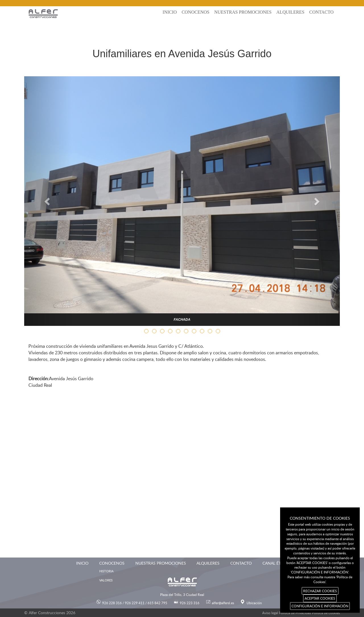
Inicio (170, 12)
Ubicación (254, 603)
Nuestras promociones (243, 12)
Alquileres (290, 12)
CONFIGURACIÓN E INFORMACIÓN (320, 606)
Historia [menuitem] (106, 571)
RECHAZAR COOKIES (320, 591)
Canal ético (275, 563)
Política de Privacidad (295, 613)
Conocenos (196, 12)
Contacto (321, 12)
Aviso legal (270, 613)
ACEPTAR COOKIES (320, 598)
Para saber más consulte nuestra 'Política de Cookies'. (320, 579)
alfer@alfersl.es (223, 603)
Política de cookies (326, 613)
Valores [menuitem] (106, 580)
